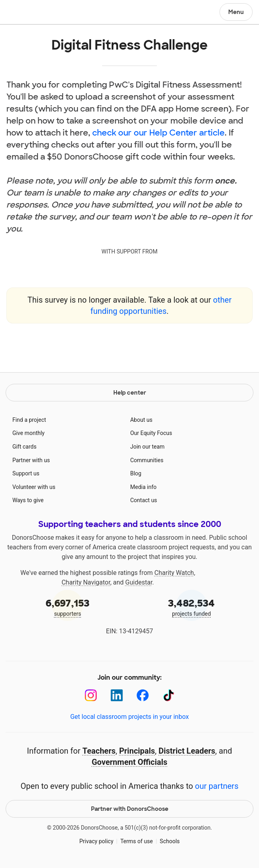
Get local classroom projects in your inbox (129, 717)
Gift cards (25, 447)
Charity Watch (174, 573)
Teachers (99, 751)
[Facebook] (143, 695)
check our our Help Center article (158, 133)
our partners (217, 786)
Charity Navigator (86, 582)
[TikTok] (169, 695)
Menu (236, 12)
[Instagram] (91, 695)
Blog (136, 473)
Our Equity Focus (151, 433)
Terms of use (136, 841)
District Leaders (187, 751)
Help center (130, 393)
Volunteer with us (34, 487)
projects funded (192, 607)
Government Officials (130, 762)
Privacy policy (96, 841)
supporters (68, 607)
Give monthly (29, 433)
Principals (137, 751)
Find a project (29, 420)
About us (141, 420)
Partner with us (31, 460)
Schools (170, 841)
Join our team (147, 447)
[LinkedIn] (117, 695)
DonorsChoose (25, 13)
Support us (26, 473)
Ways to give (28, 500)
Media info (143, 487)
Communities (147, 460)
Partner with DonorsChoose (130, 809)
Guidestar (139, 582)
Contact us (143, 500)
